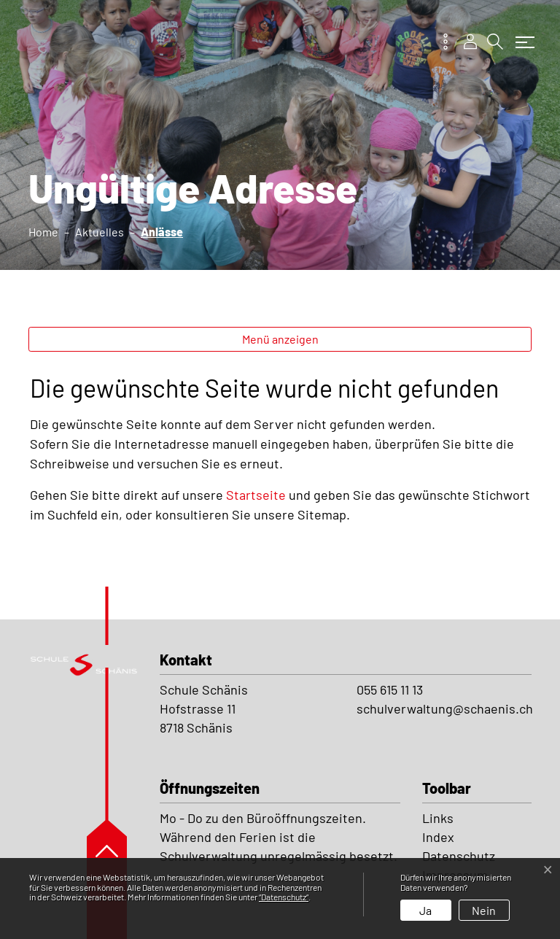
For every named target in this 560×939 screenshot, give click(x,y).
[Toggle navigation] (521, 35)
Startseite (256, 495)
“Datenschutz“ (284, 897)
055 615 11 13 (390, 689)
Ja (425, 910)
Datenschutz (459, 856)
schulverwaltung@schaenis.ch (445, 708)
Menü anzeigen (280, 339)
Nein (484, 910)
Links (438, 818)
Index (438, 837)
